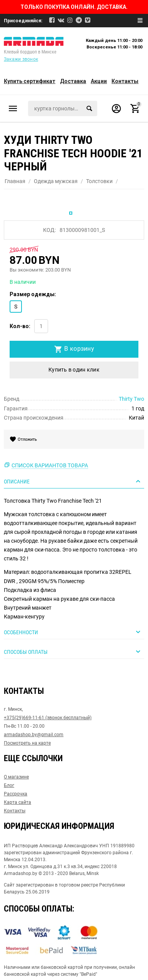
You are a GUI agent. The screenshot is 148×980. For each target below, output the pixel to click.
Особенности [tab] (73, 632)
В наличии (23, 282)
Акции (99, 81)
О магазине (16, 777)
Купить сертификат (30, 81)
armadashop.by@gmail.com (34, 735)
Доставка (73, 81)
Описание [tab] (73, 481)
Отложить (26, 439)
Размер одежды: (33, 294)
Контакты (125, 81)
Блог (9, 785)
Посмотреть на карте (27, 743)
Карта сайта (17, 802)
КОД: (49, 230)
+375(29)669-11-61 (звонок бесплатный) (48, 718)
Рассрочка (16, 794)
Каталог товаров (13, 108)
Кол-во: (20, 326)
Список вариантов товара (50, 465)
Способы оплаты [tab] (73, 652)
